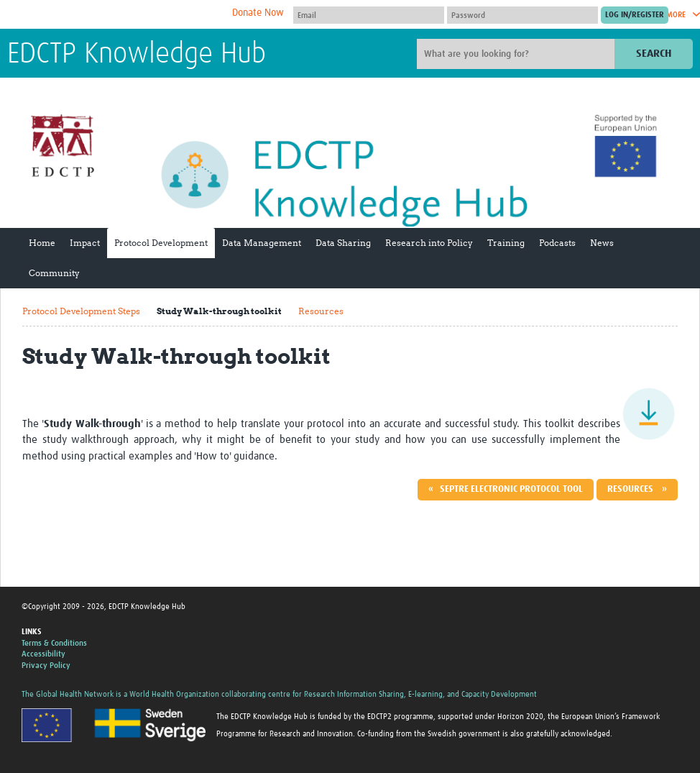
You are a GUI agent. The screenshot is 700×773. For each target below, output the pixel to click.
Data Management (262, 243)
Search (654, 54)
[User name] (369, 15)
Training (506, 243)
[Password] (522, 15)
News (602, 243)
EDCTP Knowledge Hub (137, 55)
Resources (321, 311)
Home (42, 243)
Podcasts (557, 243)
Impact (85, 243)
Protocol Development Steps (81, 311)
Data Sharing (343, 243)
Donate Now (258, 13)
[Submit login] (635, 15)
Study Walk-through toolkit (219, 311)
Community (54, 273)
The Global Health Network (114, 15)
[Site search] (517, 54)
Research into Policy (429, 243)
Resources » (637, 489)
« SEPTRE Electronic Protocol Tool (506, 489)
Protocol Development (161, 243)
